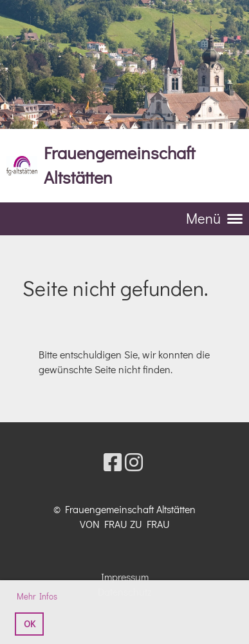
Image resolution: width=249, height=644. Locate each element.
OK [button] (30, 624)
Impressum (125, 577)
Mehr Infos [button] (37, 596)
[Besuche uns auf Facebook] (113, 462)
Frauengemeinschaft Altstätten (119, 165)
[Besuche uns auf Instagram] (134, 462)
